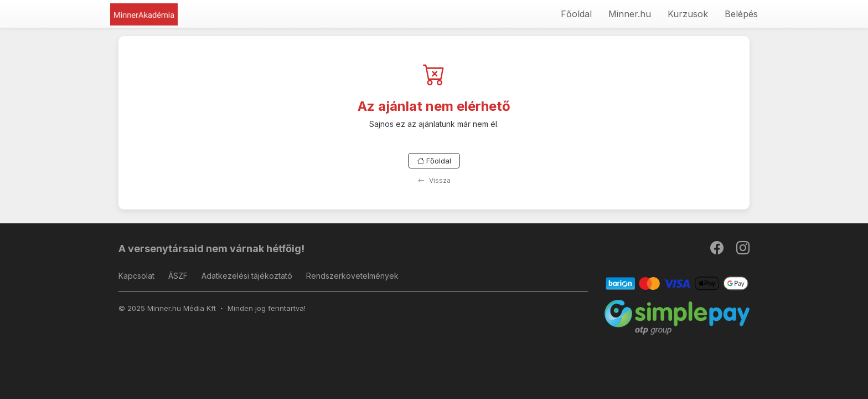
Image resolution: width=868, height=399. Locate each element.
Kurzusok (688, 14)
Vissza (434, 180)
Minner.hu (630, 14)
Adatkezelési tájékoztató (247, 276)
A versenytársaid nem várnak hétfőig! (211, 249)
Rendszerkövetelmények (352, 276)
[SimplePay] (677, 317)
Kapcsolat (136, 276)
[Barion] (677, 283)
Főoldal (576, 14)
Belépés (741, 14)
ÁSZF (178, 276)
